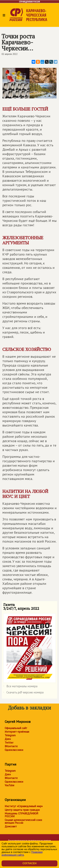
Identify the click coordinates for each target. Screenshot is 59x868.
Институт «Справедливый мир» (24, 806)
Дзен (8, 739)
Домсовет (11, 826)
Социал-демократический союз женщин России (23, 821)
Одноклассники (14, 750)
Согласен (29, 863)
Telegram (10, 735)
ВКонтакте (11, 746)
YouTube (10, 785)
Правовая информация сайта (22, 854)
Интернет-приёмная (17, 732)
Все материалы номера (20, 687)
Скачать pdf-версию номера (23, 693)
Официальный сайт (16, 728)
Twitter (9, 743)
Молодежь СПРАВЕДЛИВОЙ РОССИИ (21, 815)
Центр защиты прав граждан (22, 810)
